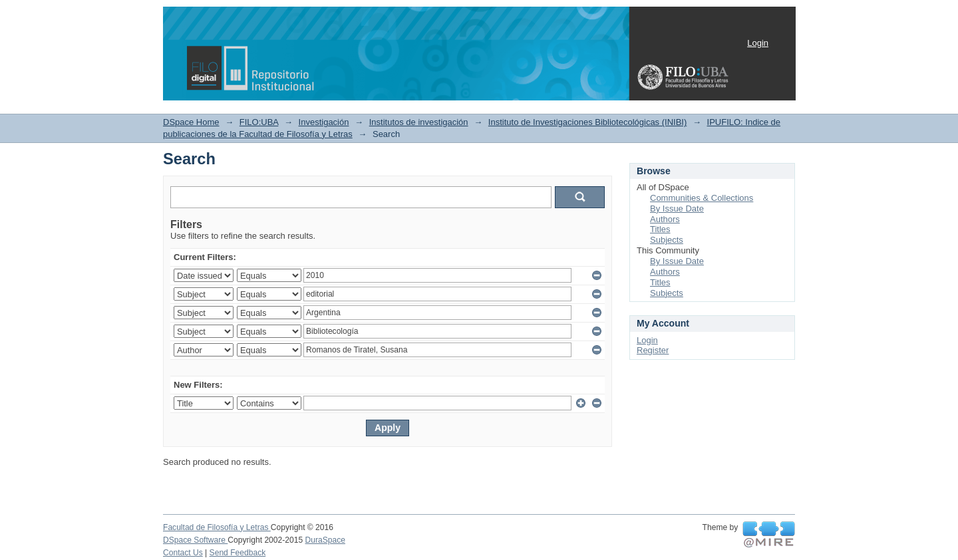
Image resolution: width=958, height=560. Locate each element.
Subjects (667, 240)
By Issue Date (677, 209)
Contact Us (183, 553)
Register (653, 350)
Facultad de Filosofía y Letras (217, 527)
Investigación (324, 122)
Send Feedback (238, 553)
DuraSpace (325, 540)
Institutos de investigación (419, 122)
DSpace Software (195, 540)
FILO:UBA (259, 122)
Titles (660, 229)
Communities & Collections (702, 198)
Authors (665, 219)
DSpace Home (191, 122)
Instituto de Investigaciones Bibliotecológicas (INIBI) (587, 122)
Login (758, 43)
